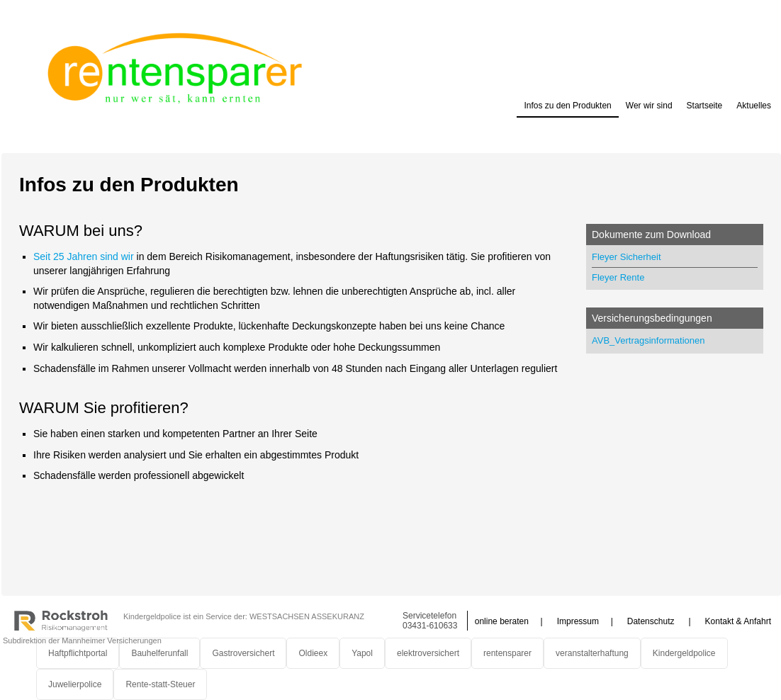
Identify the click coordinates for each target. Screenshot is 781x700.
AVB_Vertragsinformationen (648, 340)
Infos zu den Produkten (567, 106)
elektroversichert (428, 653)
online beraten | (509, 621)
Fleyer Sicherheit (627, 257)
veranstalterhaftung (592, 653)
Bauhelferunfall (159, 653)
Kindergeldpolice (684, 653)
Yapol (362, 653)
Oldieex (313, 653)
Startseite (705, 106)
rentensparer (507, 653)
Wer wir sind (649, 106)
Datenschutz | (659, 621)
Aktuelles (754, 106)
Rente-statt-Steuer (160, 684)
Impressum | (585, 621)
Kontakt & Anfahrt (738, 621)
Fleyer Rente (618, 277)
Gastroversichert (243, 653)
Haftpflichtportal (78, 653)
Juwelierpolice (75, 684)
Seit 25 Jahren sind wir (84, 256)
